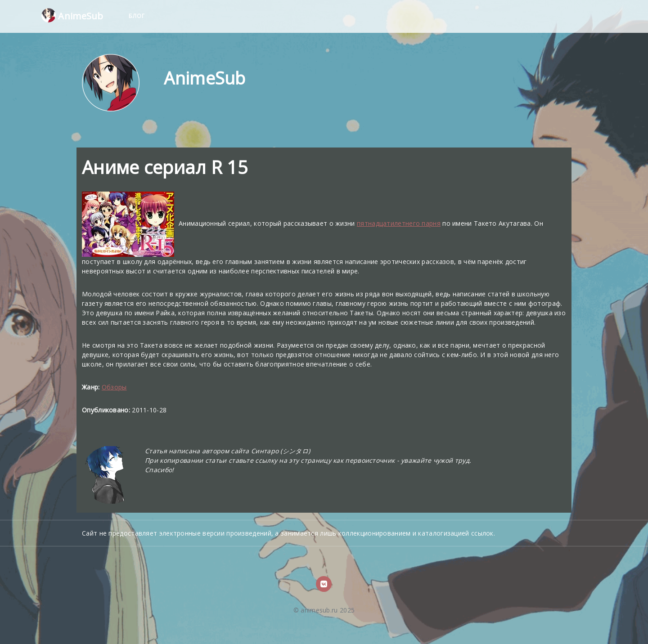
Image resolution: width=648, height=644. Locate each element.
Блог (137, 16)
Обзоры (114, 387)
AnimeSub (72, 15)
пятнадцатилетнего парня (399, 223)
